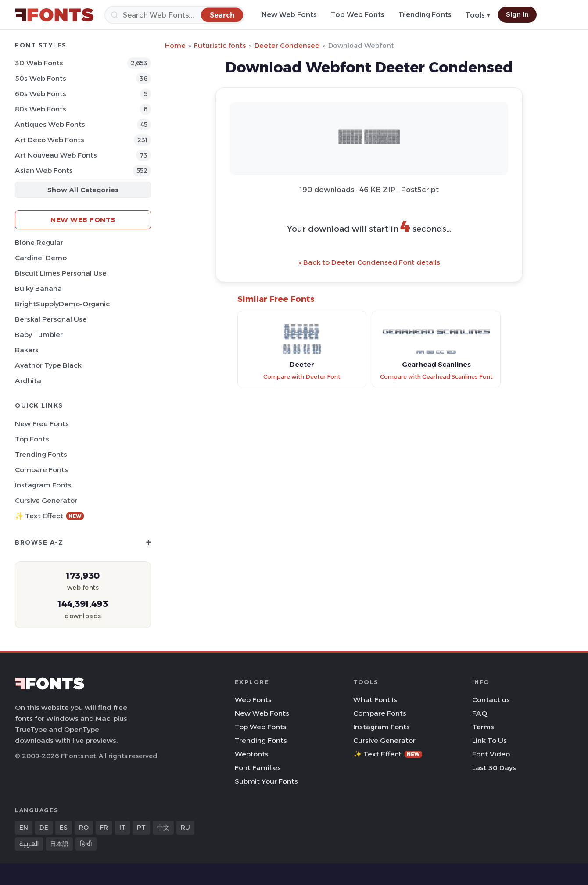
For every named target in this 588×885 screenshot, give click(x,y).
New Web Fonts (289, 15)
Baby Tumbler (39, 335)
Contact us (491, 700)
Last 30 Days (494, 768)
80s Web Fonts (41, 109)
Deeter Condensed (287, 45)
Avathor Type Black (48, 365)
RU (185, 828)
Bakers (27, 350)
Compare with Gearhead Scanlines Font (436, 377)
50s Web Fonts (41, 78)
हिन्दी (86, 844)
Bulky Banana (38, 288)
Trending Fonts (425, 15)
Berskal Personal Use (51, 319)
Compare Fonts (41, 470)
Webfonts (252, 754)
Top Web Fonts (358, 15)
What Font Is (375, 700)
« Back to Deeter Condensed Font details (369, 262)
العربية (29, 844)
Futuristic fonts (220, 45)
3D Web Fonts (39, 63)
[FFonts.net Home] (54, 15)
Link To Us (489, 740)
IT (122, 828)
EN (24, 828)
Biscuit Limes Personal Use (61, 273)
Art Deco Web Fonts (50, 140)
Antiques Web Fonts (50, 124)
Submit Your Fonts (266, 781)
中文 (163, 828)
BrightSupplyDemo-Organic (62, 304)
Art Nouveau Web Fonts (56, 155)
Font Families (258, 768)
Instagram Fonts (43, 485)
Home (175, 45)
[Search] (175, 15)
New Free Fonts (42, 424)
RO (84, 828)
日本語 (59, 844)
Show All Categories (83, 190)
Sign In (517, 14)
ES (64, 828)
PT (141, 828)
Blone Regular (39, 242)
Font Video (491, 754)
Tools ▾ (478, 15)
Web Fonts (253, 700)
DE (44, 828)
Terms (483, 727)
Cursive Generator (46, 500)
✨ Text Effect (49, 516)
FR (104, 828)
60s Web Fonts (41, 94)
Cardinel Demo (41, 258)
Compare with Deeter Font (302, 377)
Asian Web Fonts (44, 170)
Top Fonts (32, 439)
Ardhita (28, 381)
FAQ (480, 713)
